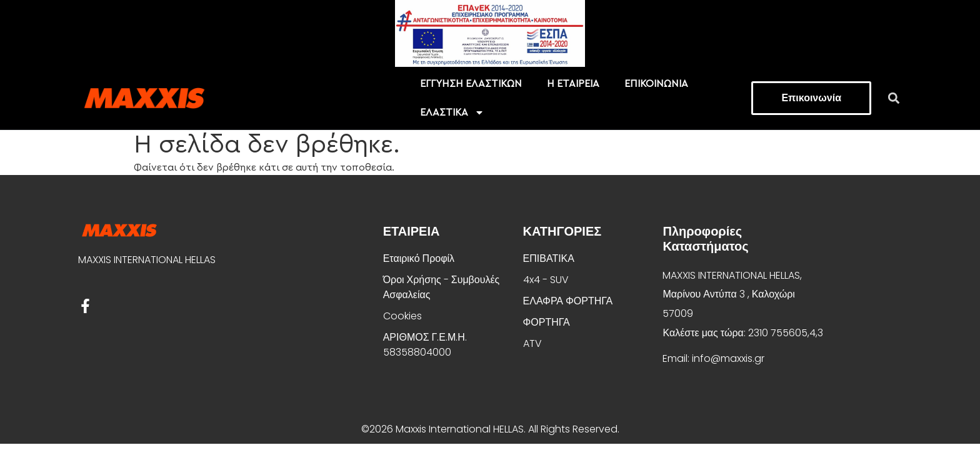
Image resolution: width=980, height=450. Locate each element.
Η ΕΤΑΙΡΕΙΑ (573, 84)
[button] (894, 98)
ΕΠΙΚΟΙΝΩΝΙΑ (656, 84)
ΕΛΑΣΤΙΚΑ (452, 112)
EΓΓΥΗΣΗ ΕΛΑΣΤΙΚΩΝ (471, 84)
